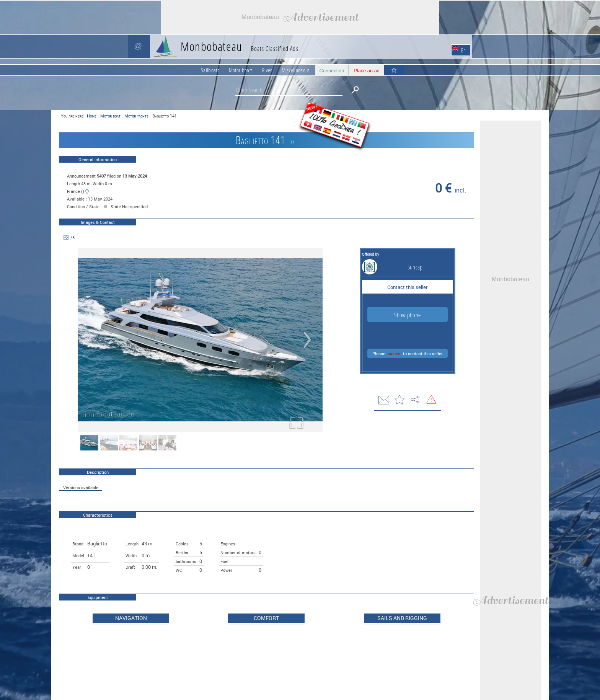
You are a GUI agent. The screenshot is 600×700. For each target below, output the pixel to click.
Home (92, 116)
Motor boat (110, 116)
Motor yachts (136, 116)
